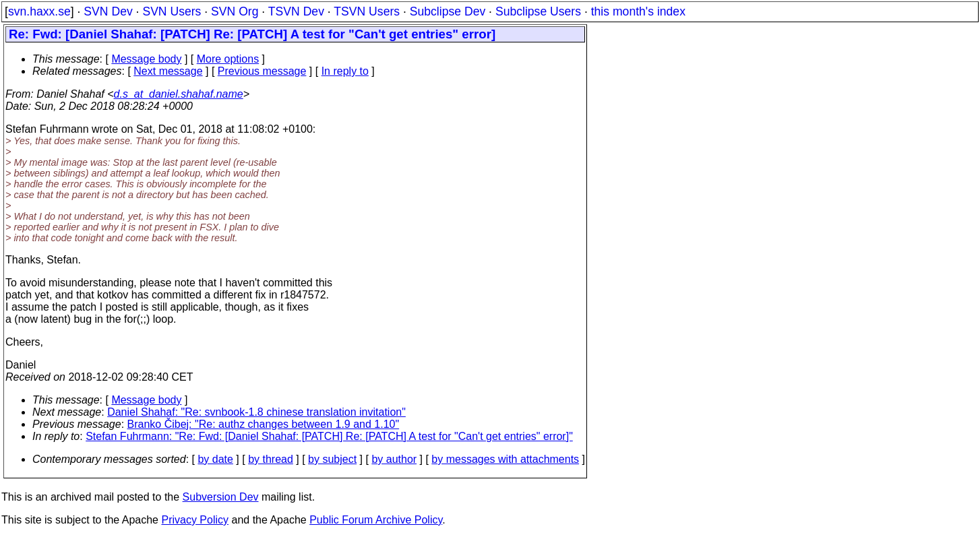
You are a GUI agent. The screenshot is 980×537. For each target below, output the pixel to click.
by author (394, 459)
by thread (271, 459)
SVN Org (235, 11)
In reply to (345, 71)
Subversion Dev (221, 497)
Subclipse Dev (448, 11)
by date (215, 459)
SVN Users (172, 11)
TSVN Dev (296, 11)
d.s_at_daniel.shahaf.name (179, 94)
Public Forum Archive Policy (376, 520)
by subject (332, 459)
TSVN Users (367, 11)
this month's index (638, 11)
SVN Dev (108, 11)
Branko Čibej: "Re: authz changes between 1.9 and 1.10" (264, 424)
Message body (146, 59)
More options (228, 59)
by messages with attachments (505, 459)
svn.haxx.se (39, 11)
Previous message (262, 71)
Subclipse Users (538, 11)
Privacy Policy (195, 520)
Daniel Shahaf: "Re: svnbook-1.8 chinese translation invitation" (256, 412)
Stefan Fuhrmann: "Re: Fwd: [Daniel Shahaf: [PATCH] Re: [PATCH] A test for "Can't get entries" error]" (329, 436)
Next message (168, 71)
